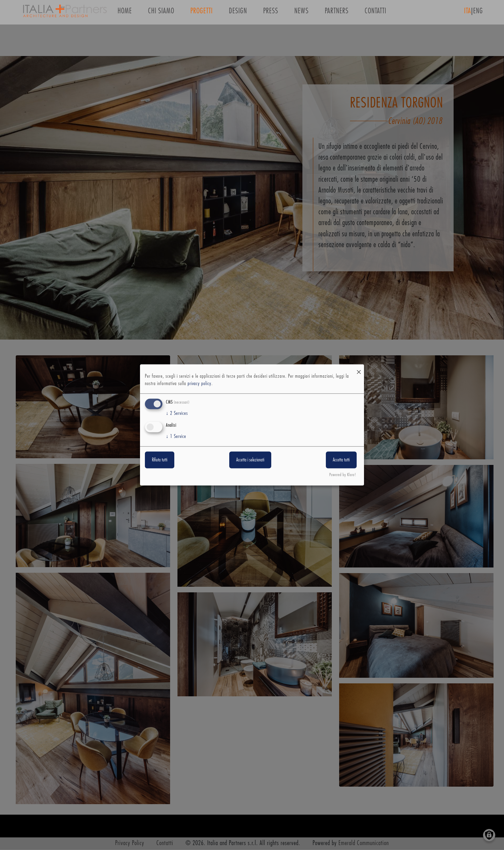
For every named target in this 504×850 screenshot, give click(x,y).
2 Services (177, 413)
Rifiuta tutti (160, 460)
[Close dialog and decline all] (359, 369)
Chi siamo (161, 13)
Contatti (376, 13)
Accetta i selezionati (250, 460)
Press (271, 13)
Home (125, 13)
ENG (478, 13)
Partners (337, 13)
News (302, 13)
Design (238, 13)
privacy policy (199, 384)
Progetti (202, 13)
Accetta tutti (341, 460)
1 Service (176, 436)
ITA (468, 13)
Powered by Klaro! (343, 475)
